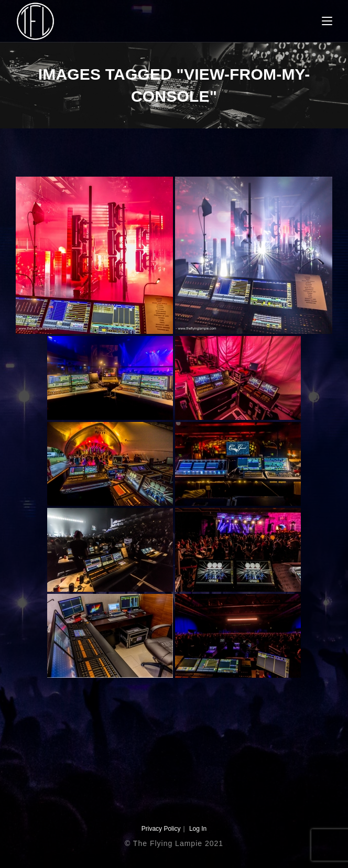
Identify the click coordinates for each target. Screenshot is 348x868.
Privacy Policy (161, 829)
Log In (198, 829)
